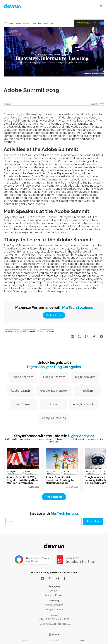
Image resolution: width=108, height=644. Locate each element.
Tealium (88, 391)
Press (53, 404)
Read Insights (54, 497)
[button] (88, 6)
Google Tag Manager (54, 391)
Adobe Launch (20, 391)
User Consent (24, 404)
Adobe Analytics (23, 377)
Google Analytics (54, 377)
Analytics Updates (54, 418)
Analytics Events (84, 404)
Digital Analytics (85, 377)
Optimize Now (54, 315)
